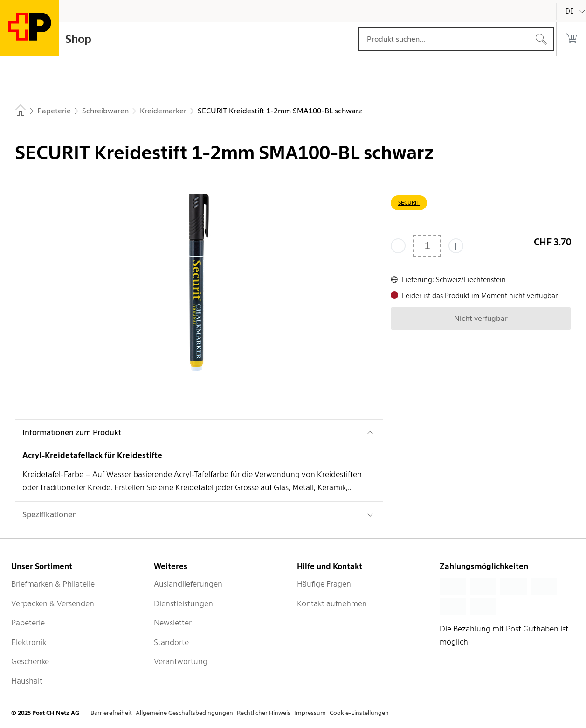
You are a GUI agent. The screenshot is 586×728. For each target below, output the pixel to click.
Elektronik (29, 642)
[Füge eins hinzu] (456, 246)
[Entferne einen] (398, 246)
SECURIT (409, 203)
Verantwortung (181, 661)
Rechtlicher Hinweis (264, 713)
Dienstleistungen (183, 603)
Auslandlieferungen (188, 584)
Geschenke (30, 661)
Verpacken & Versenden (53, 603)
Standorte (171, 642)
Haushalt (27, 681)
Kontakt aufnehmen (332, 603)
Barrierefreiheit (111, 713)
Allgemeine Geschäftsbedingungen (184, 713)
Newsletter (173, 623)
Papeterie (28, 623)
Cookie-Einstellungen (359, 713)
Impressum (310, 713)
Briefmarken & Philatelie (53, 584)
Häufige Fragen (324, 584)
